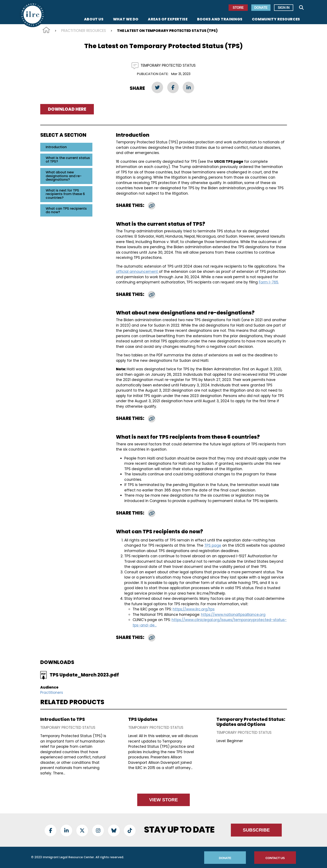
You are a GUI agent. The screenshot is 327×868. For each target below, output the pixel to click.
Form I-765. (269, 282)
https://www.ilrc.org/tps (194, 609)
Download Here (67, 109)
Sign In (284, 8)
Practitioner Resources (84, 31)
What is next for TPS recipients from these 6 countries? (65, 194)
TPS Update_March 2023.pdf (84, 675)
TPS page (213, 545)
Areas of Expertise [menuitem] (168, 20)
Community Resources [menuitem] (276, 20)
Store (238, 8)
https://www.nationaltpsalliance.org (233, 615)
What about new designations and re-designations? (64, 176)
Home (46, 30)
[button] (152, 206)
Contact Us (275, 858)
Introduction (56, 147)
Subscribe (256, 830)
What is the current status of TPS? (68, 160)
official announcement (137, 272)
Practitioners (52, 693)
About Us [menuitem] (94, 20)
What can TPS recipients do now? (66, 210)
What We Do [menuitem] (126, 20)
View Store (163, 800)
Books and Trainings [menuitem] (220, 20)
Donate (261, 8)
